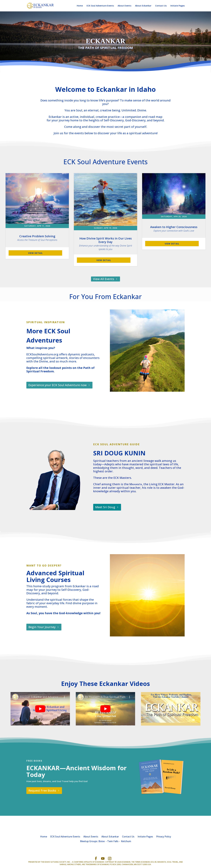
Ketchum (126, 841)
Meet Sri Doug (105, 507)
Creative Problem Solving (37, 238)
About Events (124, 6)
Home (80, 6)
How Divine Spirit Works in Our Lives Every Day (106, 244)
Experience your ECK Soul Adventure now (58, 385)
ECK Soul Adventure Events (100, 6)
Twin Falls (113, 841)
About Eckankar (143, 6)
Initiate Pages (178, 6)
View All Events (104, 279)
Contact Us (161, 6)
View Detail (35, 253)
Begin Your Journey (42, 627)
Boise (102, 841)
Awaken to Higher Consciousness (174, 229)
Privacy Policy (164, 836)
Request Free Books (42, 790)
